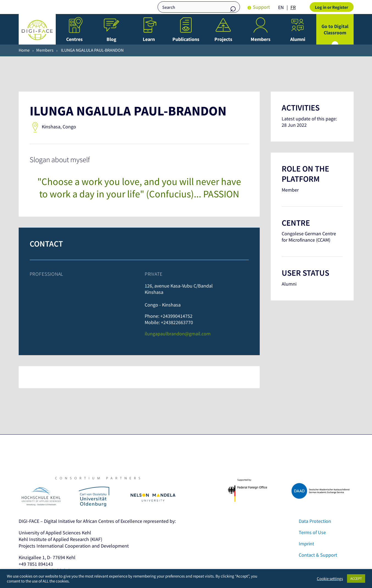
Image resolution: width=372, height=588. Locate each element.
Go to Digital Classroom (335, 29)
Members (261, 39)
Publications (186, 39)
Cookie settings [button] (330, 579)
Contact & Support (318, 555)
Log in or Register (332, 7)
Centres (74, 39)
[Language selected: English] (288, 7)
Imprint (306, 544)
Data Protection (315, 521)
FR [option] (293, 7)
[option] (293, 7)
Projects (223, 39)
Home (24, 50)
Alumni (298, 39)
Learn (149, 39)
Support (261, 7)
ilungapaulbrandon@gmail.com (178, 334)
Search (233, 8)
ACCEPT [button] (356, 579)
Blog (111, 39)
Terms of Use (312, 532)
